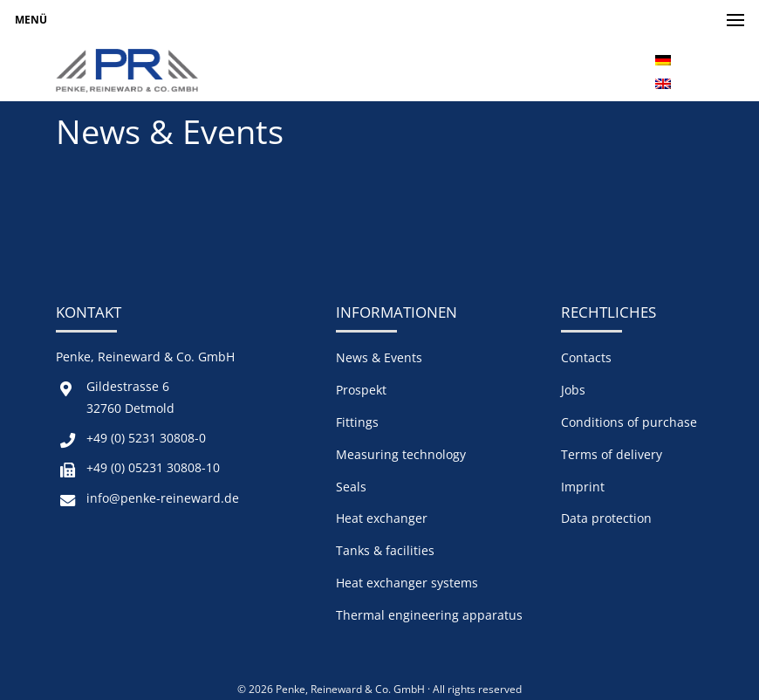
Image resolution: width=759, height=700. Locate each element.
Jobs (573, 390)
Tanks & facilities (385, 550)
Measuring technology (401, 454)
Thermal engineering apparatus (429, 615)
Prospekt (361, 390)
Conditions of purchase (629, 422)
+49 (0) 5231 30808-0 (146, 438)
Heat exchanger (382, 518)
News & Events (379, 357)
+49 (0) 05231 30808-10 (153, 467)
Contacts (586, 357)
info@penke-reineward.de (163, 498)
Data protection (606, 518)
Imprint (583, 487)
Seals (351, 487)
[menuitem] (663, 59)
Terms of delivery (612, 454)
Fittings (357, 422)
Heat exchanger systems (407, 583)
